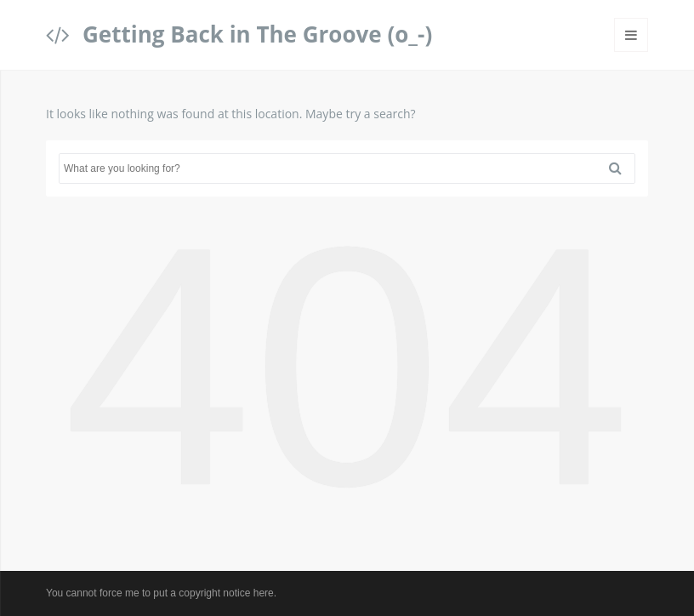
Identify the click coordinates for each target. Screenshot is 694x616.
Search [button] (622, 168)
